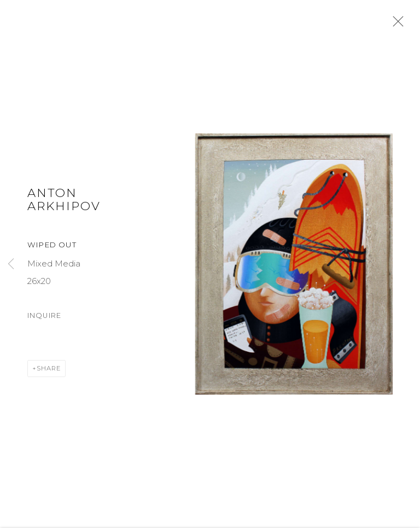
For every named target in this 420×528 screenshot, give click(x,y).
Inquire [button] (44, 317)
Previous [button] (11, 264)
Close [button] (395, 25)
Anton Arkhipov (64, 201)
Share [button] (49, 370)
